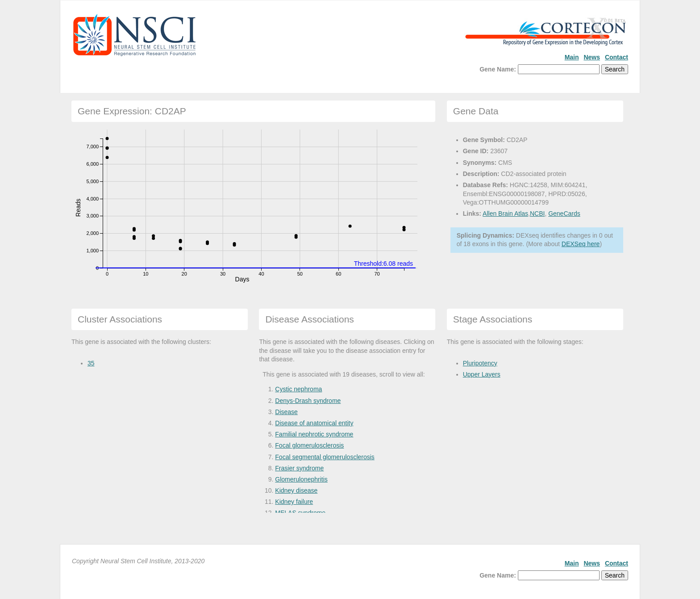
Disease (286, 412)
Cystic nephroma (298, 389)
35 (91, 363)
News (592, 57)
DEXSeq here (581, 244)
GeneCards (564, 214)
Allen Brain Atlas (505, 214)
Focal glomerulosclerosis (309, 445)
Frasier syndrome (299, 468)
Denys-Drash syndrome (308, 401)
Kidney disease (296, 490)
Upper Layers (482, 374)
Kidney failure (294, 502)
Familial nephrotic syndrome (314, 434)
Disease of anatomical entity (314, 423)
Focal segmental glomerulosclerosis (325, 457)
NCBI (537, 214)
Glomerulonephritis (301, 479)
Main (572, 57)
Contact (617, 57)
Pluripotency (480, 363)
